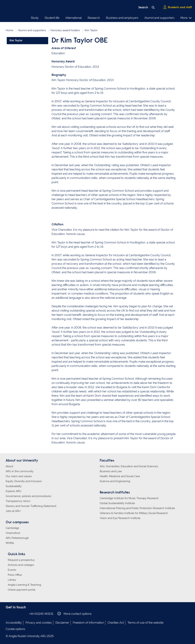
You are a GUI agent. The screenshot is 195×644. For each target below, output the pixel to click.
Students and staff (177, 7)
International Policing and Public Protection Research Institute (137, 508)
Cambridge (12, 528)
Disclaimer (62, 623)
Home (9, 30)
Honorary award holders (65, 30)
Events (12, 570)
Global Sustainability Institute (117, 503)
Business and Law (111, 471)
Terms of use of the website (145, 623)
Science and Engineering (115, 481)
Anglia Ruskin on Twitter (19, 614)
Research (94, 18)
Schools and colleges (21, 565)
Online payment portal (22, 590)
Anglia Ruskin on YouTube (24, 614)
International (74, 18)
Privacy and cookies (39, 623)
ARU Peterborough (17, 538)
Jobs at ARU (13, 511)
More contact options (74, 614)
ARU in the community (20, 471)
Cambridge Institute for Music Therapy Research (129, 498)
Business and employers (122, 18)
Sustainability (14, 486)
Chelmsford (13, 533)
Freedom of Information (88, 623)
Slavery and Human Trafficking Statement (31, 506)
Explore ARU (13, 491)
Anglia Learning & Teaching (24, 585)
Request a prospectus (21, 560)
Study (35, 18)
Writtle (10, 543)
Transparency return (18, 501)
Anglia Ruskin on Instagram (13, 614)
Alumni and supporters (159, 18)
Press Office (15, 575)
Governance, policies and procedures (28, 496)
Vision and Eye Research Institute (120, 518)
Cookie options (15, 629)
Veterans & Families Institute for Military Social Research (134, 513)
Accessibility (14, 623)
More (186, 18)
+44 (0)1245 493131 (41, 614)
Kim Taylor (16, 41)
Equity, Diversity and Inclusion (24, 481)
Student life (52, 18)
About (9, 466)
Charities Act (116, 623)
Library (12, 580)
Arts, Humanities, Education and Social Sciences (129, 466)
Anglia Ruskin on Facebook (8, 614)
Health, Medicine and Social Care (120, 476)
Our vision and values (19, 476)
